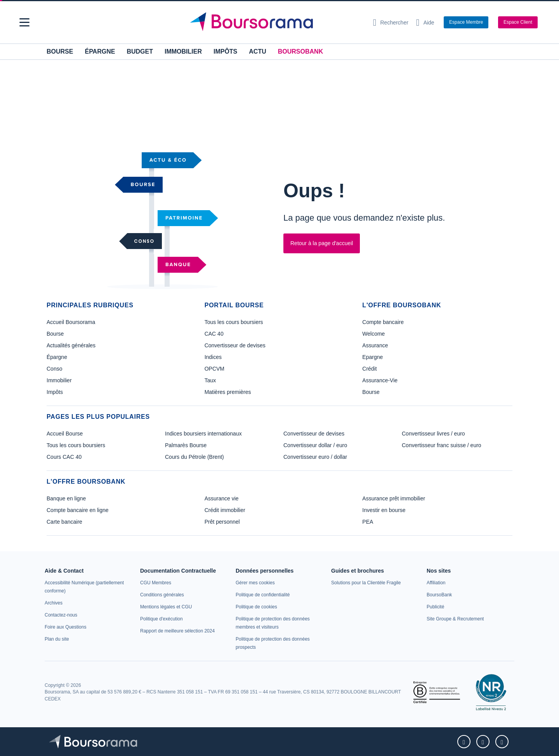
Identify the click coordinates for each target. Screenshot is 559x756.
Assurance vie (222, 498)
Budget (140, 51)
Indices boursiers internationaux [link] (203, 434)
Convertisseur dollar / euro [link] (315, 445)
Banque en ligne (66, 498)
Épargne (100, 51)
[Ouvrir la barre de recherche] (391, 23)
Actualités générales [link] (71, 345)
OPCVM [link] (214, 369)
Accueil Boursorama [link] (71, 322)
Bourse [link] (55, 334)
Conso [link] (54, 369)
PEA (368, 522)
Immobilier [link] (59, 380)
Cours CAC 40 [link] (64, 457)
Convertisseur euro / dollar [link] (315, 457)
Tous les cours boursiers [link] (234, 322)
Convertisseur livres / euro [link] (433, 434)
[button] (24, 22)
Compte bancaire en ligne (78, 510)
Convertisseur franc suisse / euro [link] (442, 445)
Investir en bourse (384, 510)
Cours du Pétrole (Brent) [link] (194, 457)
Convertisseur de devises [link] (235, 345)
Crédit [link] (369, 369)
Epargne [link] (372, 357)
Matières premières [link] (228, 392)
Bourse (60, 51)
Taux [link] (210, 380)
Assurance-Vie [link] (380, 380)
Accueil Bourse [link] (65, 434)
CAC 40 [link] (214, 334)
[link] (54, 603)
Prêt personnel (222, 522)
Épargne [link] (57, 357)
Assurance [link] (375, 345)
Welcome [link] (373, 334)
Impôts (225, 51)
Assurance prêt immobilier (394, 498)
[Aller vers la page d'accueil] (276, 23)
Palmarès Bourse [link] (186, 445)
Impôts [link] (55, 392)
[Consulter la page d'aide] (425, 23)
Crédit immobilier (225, 510)
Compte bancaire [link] (383, 322)
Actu (257, 51)
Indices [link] (213, 357)
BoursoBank (300, 51)
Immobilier (183, 51)
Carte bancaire (64, 522)
